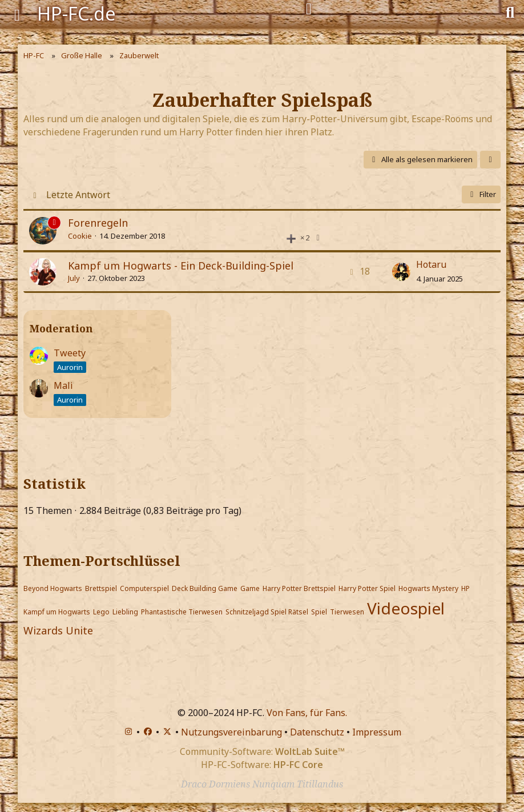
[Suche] (510, 11)
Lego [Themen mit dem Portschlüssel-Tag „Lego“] (101, 612)
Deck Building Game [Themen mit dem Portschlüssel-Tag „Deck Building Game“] (205, 588)
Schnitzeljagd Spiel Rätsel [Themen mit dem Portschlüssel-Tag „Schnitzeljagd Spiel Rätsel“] (267, 612)
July (74, 278)
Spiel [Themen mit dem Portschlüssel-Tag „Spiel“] (319, 612)
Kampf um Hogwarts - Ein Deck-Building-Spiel (181, 266)
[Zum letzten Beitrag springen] (401, 272)
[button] (490, 160)
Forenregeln (98, 223)
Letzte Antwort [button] (78, 195)
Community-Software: (262, 751)
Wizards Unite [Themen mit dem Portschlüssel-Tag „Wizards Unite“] (58, 630)
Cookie (80, 236)
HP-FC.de (76, 13)
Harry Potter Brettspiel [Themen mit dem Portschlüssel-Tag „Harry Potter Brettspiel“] (299, 588)
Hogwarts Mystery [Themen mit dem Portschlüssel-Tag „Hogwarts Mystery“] (428, 588)
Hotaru (431, 264)
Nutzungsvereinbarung (231, 732)
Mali (63, 385)
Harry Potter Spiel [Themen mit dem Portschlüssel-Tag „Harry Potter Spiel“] (367, 588)
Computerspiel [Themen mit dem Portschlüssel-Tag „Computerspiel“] (144, 588)
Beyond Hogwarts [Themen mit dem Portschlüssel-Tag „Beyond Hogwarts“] (53, 588)
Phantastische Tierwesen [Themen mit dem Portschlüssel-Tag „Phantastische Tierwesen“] (182, 612)
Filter (481, 194)
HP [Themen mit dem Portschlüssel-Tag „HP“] (465, 588)
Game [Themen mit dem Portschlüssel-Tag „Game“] (250, 588)
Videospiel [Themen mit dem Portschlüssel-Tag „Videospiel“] (406, 608)
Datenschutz (317, 732)
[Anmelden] (309, 9)
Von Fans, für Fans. (307, 713)
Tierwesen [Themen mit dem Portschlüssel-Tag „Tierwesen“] (347, 612)
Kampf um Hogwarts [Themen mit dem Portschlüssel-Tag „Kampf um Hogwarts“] (57, 612)
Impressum (377, 732)
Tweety (70, 353)
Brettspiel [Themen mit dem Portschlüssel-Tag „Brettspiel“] (101, 588)
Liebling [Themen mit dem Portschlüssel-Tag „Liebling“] (125, 612)
